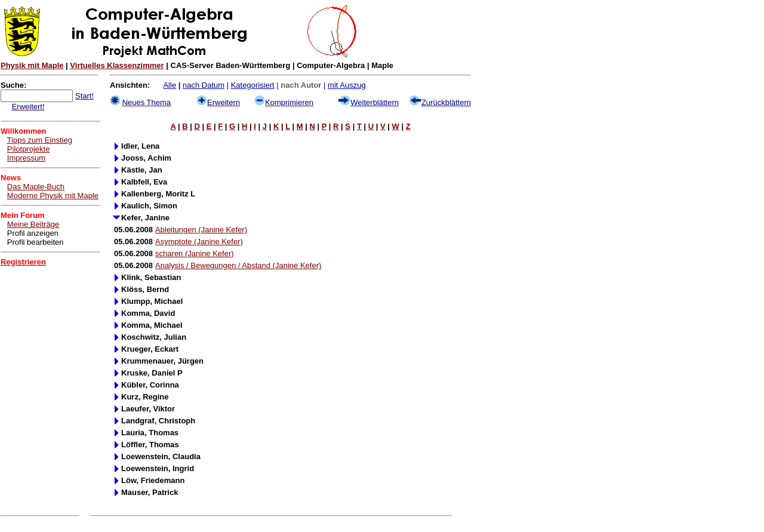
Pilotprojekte (29, 149)
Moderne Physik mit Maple (53, 196)
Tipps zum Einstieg (40, 140)
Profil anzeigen (33, 233)
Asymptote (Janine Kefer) (199, 242)
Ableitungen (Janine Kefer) (201, 230)
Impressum (26, 158)
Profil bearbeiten (36, 242)
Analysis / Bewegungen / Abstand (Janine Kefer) (238, 265)
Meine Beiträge (33, 224)
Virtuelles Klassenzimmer (117, 65)
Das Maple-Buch (36, 187)
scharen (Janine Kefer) (195, 253)
